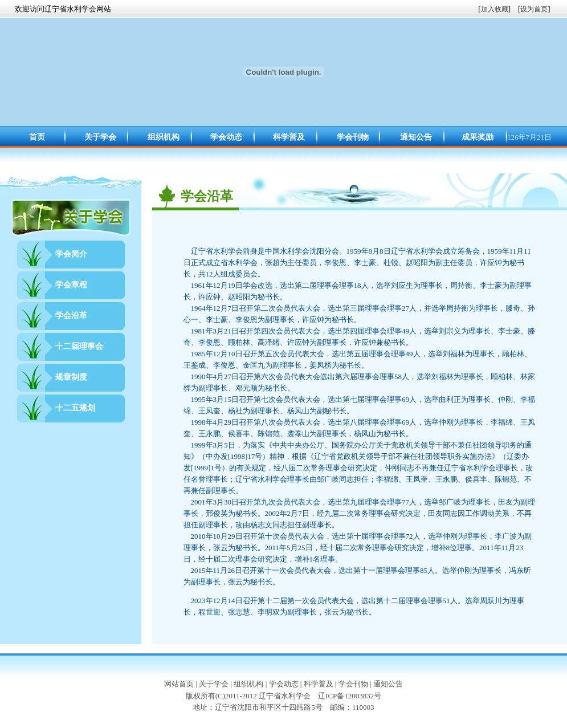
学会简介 (71, 254)
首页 (37, 137)
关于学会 (100, 137)
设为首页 (534, 9)
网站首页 (179, 684)
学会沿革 (71, 316)
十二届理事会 (79, 346)
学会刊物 (353, 137)
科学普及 (289, 137)
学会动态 (226, 137)
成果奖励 (478, 137)
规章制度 (71, 377)
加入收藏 (495, 9)
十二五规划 (75, 408)
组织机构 (164, 137)
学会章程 (71, 285)
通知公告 (416, 137)
